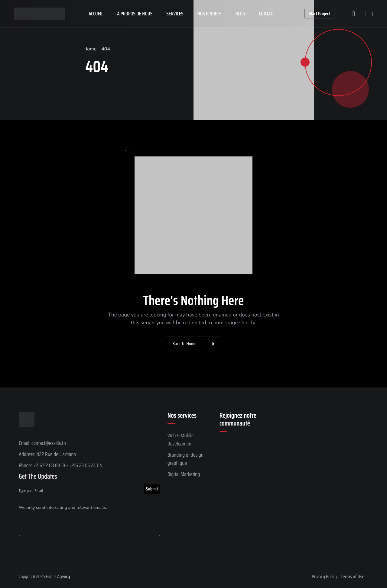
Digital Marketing (184, 474)
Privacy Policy (324, 577)
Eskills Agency (58, 576)
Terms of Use (353, 577)
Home (90, 49)
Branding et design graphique (185, 459)
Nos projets (210, 14)
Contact (267, 14)
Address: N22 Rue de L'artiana (47, 454)
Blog (240, 14)
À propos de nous (135, 14)
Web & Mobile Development (181, 440)
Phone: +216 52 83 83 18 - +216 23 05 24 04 (60, 465)
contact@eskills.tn (49, 443)
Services (175, 14)
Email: (25, 443)
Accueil (96, 14)
